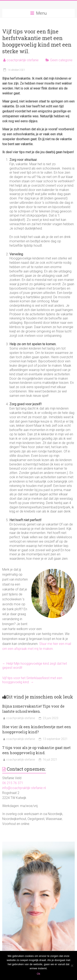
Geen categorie (61, 60)
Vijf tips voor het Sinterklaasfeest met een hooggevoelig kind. (32, 680)
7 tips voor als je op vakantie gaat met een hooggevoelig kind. (36, 750)
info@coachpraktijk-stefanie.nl (24, 788)
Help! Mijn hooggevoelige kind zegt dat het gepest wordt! (35, 666)
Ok (38, 974)
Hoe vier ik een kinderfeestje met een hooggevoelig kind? (37, 729)
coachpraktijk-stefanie (23, 60)
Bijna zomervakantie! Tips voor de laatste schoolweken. (33, 709)
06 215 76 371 (13, 783)
